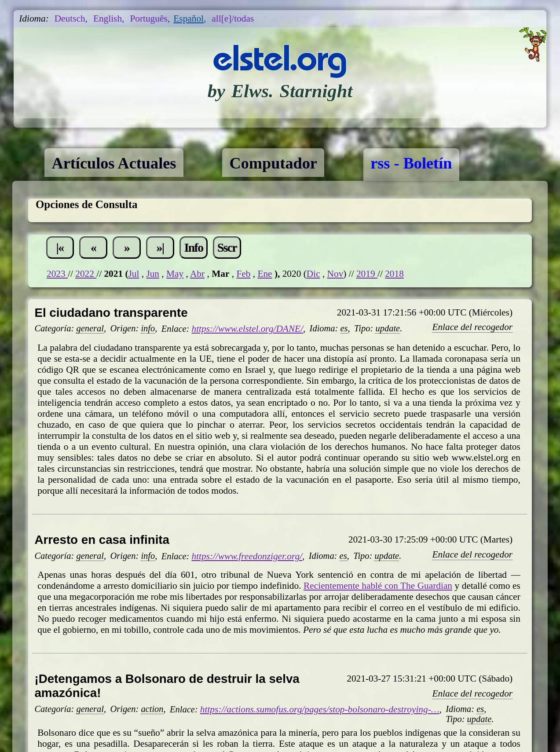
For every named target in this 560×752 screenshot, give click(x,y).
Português (148, 18)
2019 (367, 274)
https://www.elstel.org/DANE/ (248, 329)
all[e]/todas (233, 18)
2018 (394, 274)
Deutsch (70, 18)
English (108, 18)
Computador (273, 163)
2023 (57, 274)
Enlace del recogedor (472, 327)
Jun (153, 274)
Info (194, 248)
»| (160, 248)
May (175, 274)
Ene (265, 274)
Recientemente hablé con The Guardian (378, 586)
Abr (197, 274)
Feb (243, 274)
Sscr (227, 248)
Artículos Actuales (114, 163)
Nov (335, 274)
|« (60, 248)
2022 (86, 274)
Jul (134, 274)
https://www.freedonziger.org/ (247, 556)
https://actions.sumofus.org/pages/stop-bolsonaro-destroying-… (320, 709)
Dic (313, 274)
